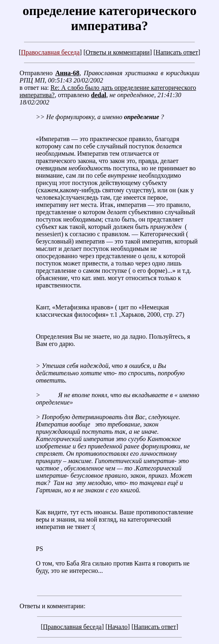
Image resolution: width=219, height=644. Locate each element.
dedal (99, 95)
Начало (117, 627)
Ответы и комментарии (117, 52)
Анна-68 (67, 73)
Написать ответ (177, 52)
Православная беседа (50, 52)
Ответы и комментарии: (53, 606)
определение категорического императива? (109, 18)
